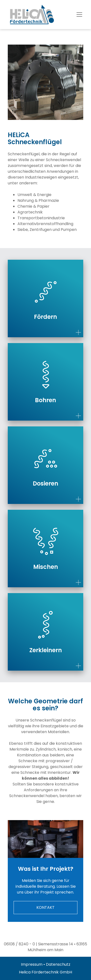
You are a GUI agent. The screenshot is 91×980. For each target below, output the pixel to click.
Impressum (32, 964)
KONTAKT (45, 907)
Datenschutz (58, 964)
